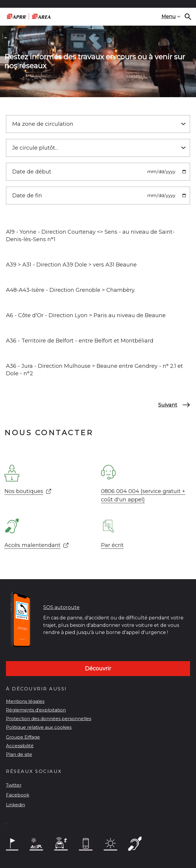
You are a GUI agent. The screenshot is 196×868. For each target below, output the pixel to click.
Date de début (32, 172)
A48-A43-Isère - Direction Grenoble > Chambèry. (71, 290)
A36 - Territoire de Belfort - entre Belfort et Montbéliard (80, 341)
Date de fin (27, 196)
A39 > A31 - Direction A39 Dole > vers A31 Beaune (71, 265)
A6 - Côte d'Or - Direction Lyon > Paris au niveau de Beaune (86, 315)
